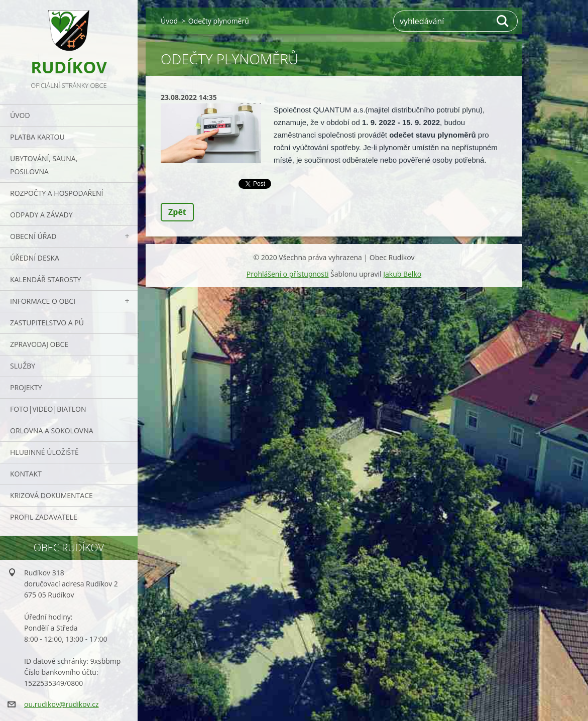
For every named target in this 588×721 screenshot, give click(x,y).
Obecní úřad (33, 236)
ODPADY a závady (41, 215)
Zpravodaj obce (39, 344)
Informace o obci (43, 301)
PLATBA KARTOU (37, 137)
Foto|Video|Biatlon (48, 409)
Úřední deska (35, 258)
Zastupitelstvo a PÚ (47, 323)
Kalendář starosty (45, 279)
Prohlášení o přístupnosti (288, 274)
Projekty (26, 387)
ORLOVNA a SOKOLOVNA (52, 431)
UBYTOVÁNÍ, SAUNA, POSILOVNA (44, 165)
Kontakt (26, 474)
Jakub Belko (402, 274)
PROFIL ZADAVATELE (44, 517)
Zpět (177, 212)
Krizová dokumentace (51, 495)
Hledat (503, 21)
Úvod (20, 115)
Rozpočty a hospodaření (56, 193)
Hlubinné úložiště (44, 452)
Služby (23, 366)
